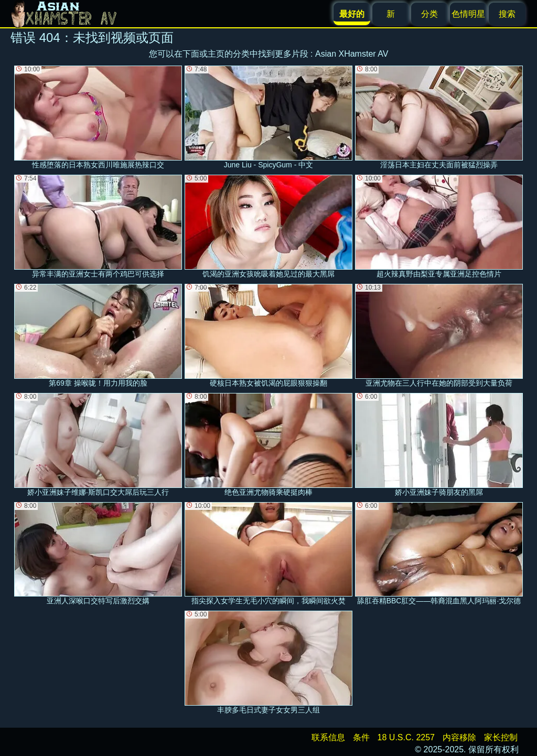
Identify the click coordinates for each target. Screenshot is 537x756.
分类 (429, 14)
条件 (361, 737)
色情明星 (468, 14)
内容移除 (459, 737)
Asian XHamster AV (352, 54)
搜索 (507, 14)
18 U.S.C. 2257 (406, 737)
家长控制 (501, 737)
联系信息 (328, 737)
